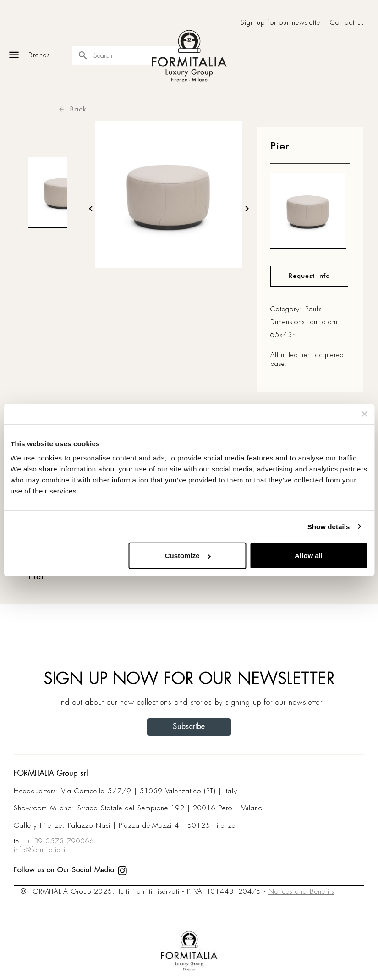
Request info (309, 276)
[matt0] (308, 213)
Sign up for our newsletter (282, 23)
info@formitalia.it (41, 850)
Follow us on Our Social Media (71, 870)
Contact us (347, 23)
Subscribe (189, 727)
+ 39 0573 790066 (60, 841)
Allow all (309, 556)
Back (72, 109)
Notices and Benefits (301, 891)
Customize (188, 556)
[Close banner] (364, 414)
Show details (329, 526)
